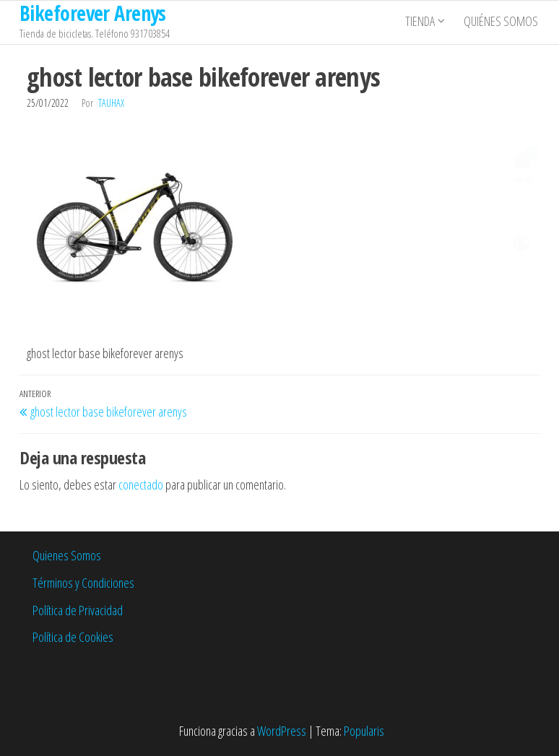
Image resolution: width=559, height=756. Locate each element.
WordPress (282, 731)
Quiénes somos (502, 22)
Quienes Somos (67, 555)
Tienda (421, 22)
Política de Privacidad (78, 610)
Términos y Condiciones (83, 583)
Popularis (364, 731)
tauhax (111, 103)
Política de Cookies (73, 637)
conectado (141, 485)
